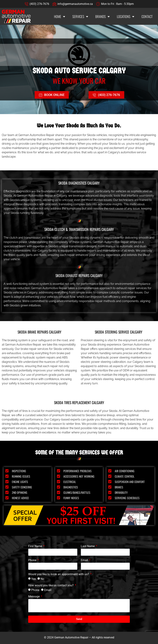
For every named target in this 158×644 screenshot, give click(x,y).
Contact (147, 16)
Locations (126, 16)
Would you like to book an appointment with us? (59, 574)
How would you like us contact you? (51, 586)
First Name (35, 546)
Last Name (88, 546)
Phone (33, 560)
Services (80, 16)
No (42, 579)
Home (60, 16)
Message (34, 597)
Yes (33, 579)
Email (85, 560)
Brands (103, 16)
